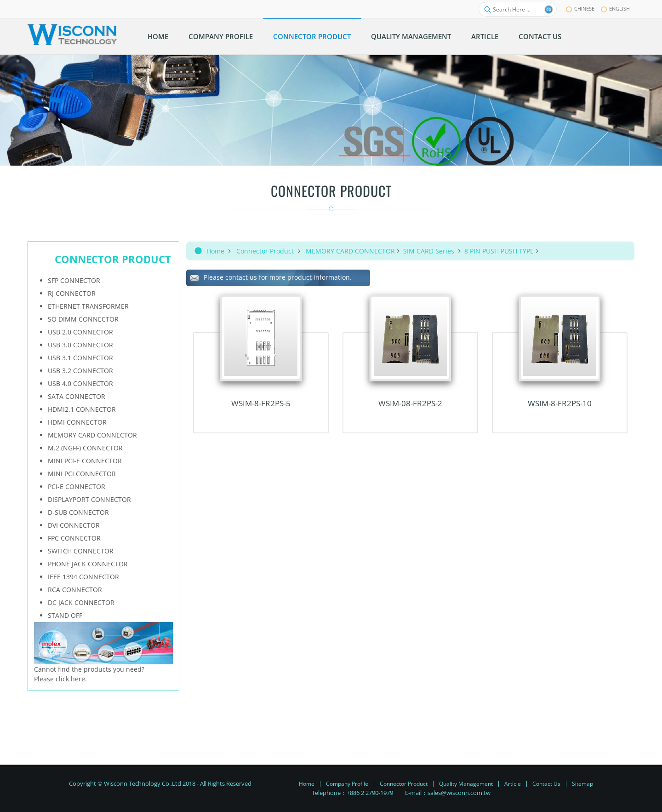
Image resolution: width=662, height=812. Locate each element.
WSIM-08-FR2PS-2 (410, 403)
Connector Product (265, 251)
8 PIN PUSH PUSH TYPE (499, 251)
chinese (580, 9)
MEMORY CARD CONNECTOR (350, 251)
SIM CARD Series (430, 251)
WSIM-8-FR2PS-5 (261, 403)
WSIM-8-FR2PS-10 (560, 403)
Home (215, 251)
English (615, 9)
